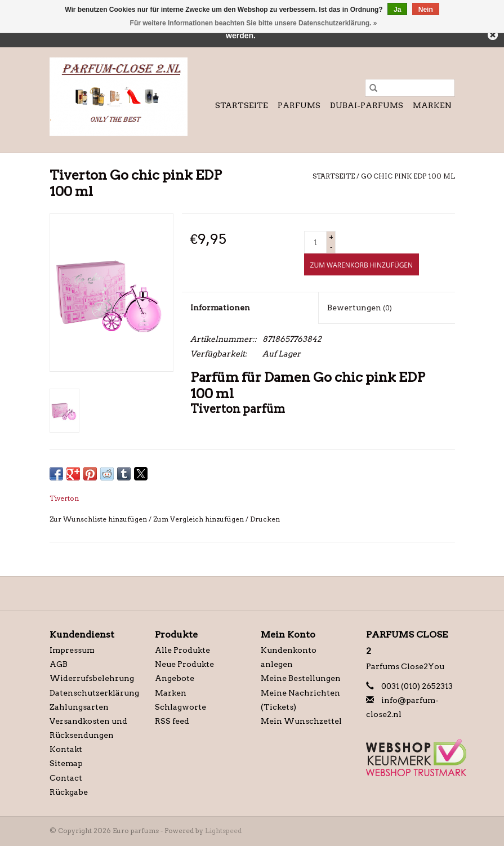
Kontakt (66, 749)
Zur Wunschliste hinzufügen (99, 519)
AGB (59, 664)
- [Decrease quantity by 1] (331, 247)
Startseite (242, 105)
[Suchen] (410, 88)
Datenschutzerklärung (94, 693)
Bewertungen (360, 308)
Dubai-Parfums (367, 105)
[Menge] (315, 242)
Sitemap (66, 763)
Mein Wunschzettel (301, 721)
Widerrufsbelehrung (92, 678)
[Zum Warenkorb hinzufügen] (362, 264)
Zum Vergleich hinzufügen (199, 519)
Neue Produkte (184, 664)
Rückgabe (69, 792)
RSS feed (172, 721)
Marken (432, 105)
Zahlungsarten (79, 707)
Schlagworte (180, 707)
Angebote (175, 678)
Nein (426, 10)
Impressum (72, 650)
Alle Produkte (182, 650)
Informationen (220, 308)
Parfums (299, 105)
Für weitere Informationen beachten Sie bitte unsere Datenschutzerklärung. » (254, 23)
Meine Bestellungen (301, 678)
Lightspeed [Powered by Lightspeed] (223, 831)
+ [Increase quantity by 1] (331, 237)
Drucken (265, 519)
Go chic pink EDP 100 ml (408, 176)
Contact (66, 778)
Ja (397, 10)
